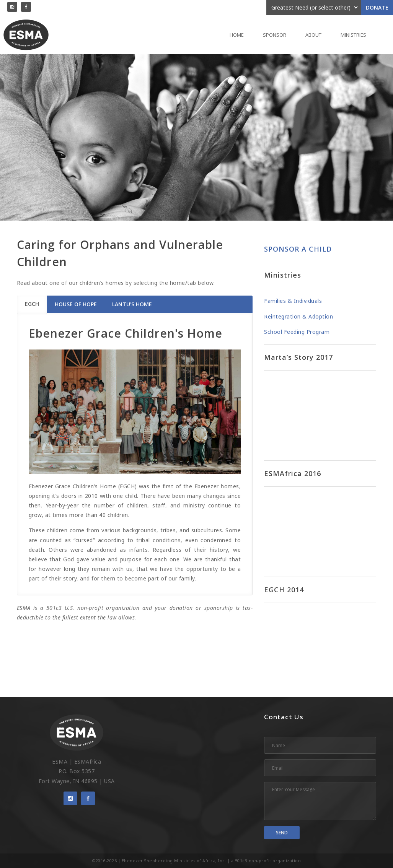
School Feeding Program (297, 332)
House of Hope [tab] (76, 304)
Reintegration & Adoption (298, 316)
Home (237, 35)
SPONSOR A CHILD (298, 249)
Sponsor (275, 35)
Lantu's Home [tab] (132, 304)
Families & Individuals (293, 301)
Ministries (353, 35)
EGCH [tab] (32, 304)
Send (282, 833)
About (313, 35)
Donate (377, 7)
